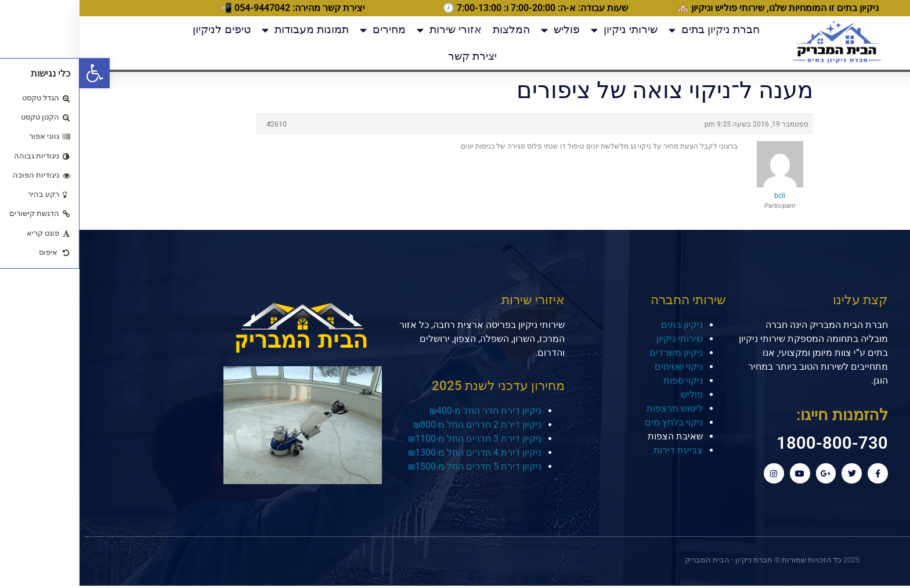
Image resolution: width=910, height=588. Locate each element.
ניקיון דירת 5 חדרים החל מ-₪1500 (395, 466)
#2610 (197, 124)
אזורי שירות (370, 30)
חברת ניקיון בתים (635, 30)
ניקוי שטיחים (599, 367)
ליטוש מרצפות (595, 408)
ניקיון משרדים (597, 353)
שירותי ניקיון (545, 30)
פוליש (481, 30)
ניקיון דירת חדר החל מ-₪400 (406, 411)
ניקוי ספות (604, 380)
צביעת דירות (599, 450)
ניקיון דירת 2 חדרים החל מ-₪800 (398, 425)
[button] (15, 73)
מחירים (303, 30)
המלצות (432, 29)
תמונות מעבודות (226, 30)
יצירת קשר (393, 56)
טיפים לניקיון (142, 29)
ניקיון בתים (602, 325)
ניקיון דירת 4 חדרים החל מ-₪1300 (395, 452)
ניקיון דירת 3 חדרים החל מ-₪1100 (395, 439)
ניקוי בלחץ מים (594, 422)
